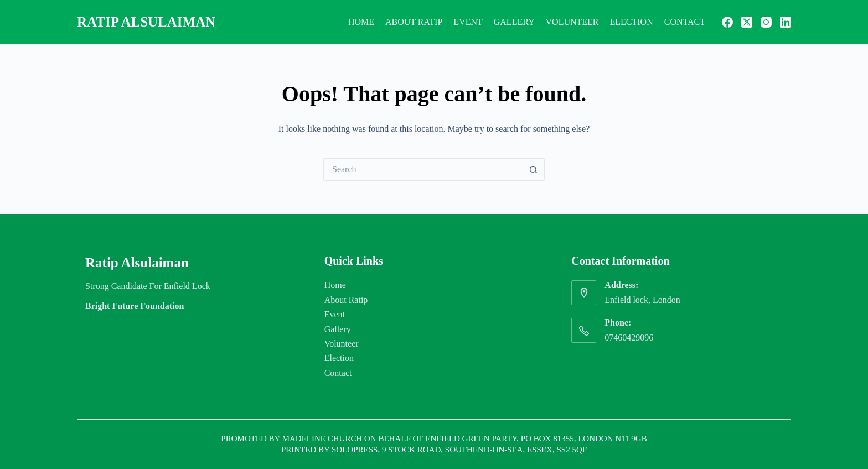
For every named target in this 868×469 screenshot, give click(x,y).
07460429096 (629, 337)
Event (468, 22)
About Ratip (414, 22)
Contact (685, 22)
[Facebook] (727, 22)
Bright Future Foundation (135, 306)
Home (361, 22)
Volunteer (572, 22)
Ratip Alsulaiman (146, 22)
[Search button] (534, 169)
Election (632, 22)
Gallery (514, 22)
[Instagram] (766, 22)
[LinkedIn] (786, 22)
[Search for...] (423, 169)
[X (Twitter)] (747, 22)
